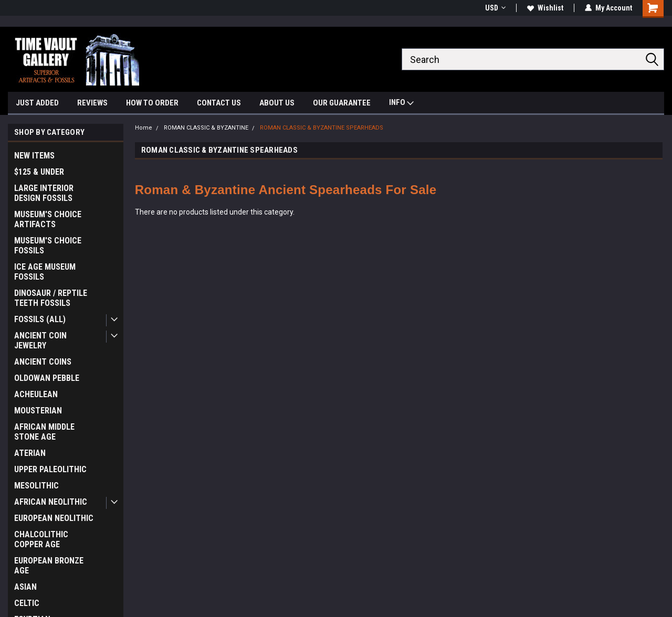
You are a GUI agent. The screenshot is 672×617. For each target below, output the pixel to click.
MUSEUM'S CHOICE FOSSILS (48, 246)
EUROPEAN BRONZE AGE (49, 566)
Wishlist (545, 8)
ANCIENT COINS (43, 362)
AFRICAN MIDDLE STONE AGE (44, 432)
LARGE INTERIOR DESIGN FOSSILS (44, 193)
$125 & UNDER (39, 172)
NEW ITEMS (34, 156)
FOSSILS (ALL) (40, 319)
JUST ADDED (37, 103)
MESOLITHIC (36, 486)
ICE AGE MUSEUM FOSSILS (45, 272)
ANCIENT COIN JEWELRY (40, 341)
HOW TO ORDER (152, 103)
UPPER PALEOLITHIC (50, 469)
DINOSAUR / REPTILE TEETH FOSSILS (51, 298)
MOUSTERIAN (38, 411)
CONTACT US (219, 103)
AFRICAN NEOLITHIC (51, 502)
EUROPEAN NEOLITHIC (54, 518)
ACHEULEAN (36, 394)
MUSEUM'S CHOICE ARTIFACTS (48, 219)
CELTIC (27, 603)
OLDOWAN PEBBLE (47, 378)
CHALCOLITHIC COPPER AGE (41, 539)
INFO (401, 104)
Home (144, 128)
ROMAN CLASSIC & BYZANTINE (206, 128)
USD (495, 8)
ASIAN (25, 587)
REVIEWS (92, 103)
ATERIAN (30, 453)
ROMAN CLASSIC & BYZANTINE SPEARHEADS (322, 128)
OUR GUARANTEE (342, 103)
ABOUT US (277, 103)
